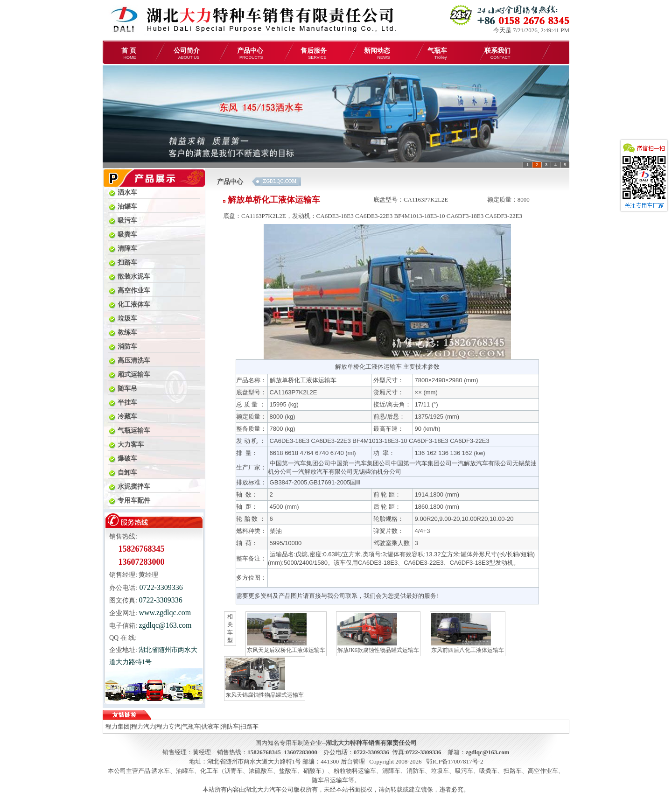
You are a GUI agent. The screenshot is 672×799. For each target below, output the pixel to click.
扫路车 (249, 726)
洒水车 (161, 771)
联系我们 (497, 53)
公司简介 (187, 53)
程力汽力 (143, 726)
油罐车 (185, 771)
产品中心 (250, 53)
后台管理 (353, 761)
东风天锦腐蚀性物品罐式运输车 (265, 678)
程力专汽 (168, 726)
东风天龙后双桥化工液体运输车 (286, 633)
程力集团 (118, 726)
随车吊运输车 (330, 780)
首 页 (129, 53)
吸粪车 (488, 771)
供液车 (210, 726)
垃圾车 (440, 771)
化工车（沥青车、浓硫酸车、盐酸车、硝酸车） (264, 771)
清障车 (391, 771)
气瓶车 (437, 53)
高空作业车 (543, 771)
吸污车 (464, 771)
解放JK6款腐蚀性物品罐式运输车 (378, 633)
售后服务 (314, 53)
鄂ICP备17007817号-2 (455, 761)
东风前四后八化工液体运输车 (468, 633)
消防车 (230, 726)
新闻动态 (377, 53)
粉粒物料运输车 (355, 771)
